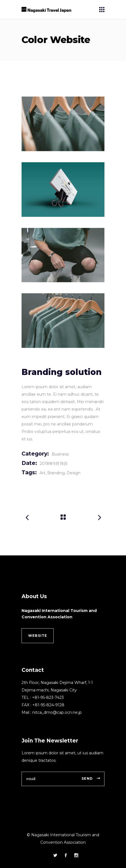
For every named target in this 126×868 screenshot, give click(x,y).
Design (73, 473)
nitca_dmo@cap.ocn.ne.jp (57, 712)
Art (42, 473)
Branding (56, 473)
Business (60, 454)
